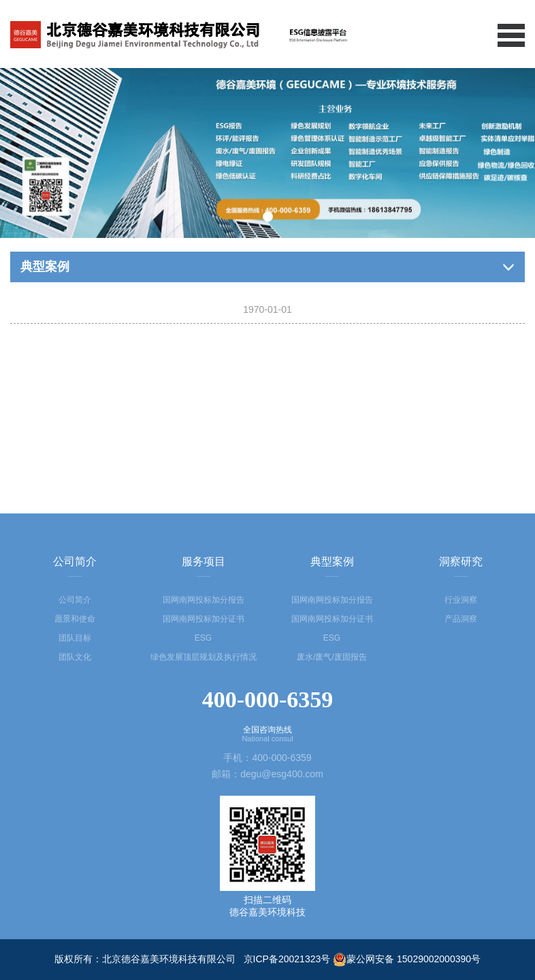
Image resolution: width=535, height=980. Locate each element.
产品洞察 (461, 619)
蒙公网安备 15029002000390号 (407, 959)
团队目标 (75, 638)
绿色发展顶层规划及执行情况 (204, 657)
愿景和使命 (75, 619)
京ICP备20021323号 (287, 959)
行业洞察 (461, 600)
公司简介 (75, 600)
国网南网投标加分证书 (204, 619)
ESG (203, 638)
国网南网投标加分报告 (204, 600)
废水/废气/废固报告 (332, 657)
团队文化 (75, 657)
